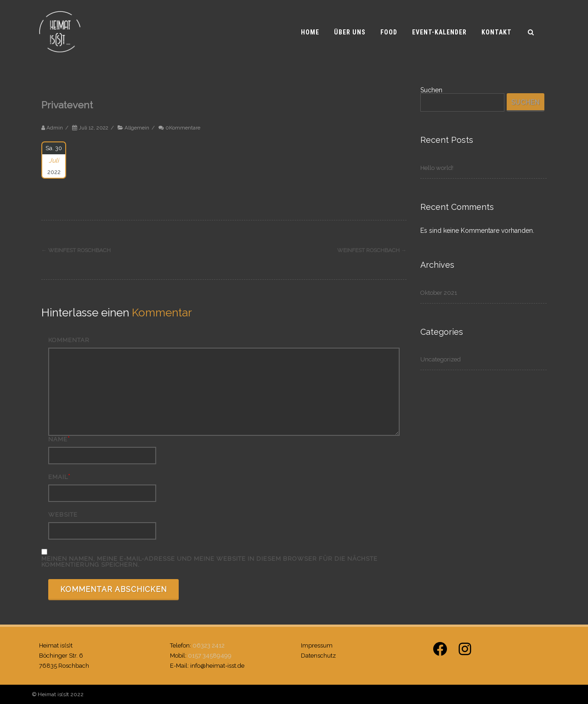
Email (58, 477)
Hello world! (437, 168)
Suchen (431, 90)
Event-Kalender (439, 32)
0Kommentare (183, 128)
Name (58, 439)
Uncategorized (441, 359)
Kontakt (497, 32)
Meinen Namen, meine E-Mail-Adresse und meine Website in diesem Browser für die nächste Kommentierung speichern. (209, 562)
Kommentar (69, 340)
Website (63, 515)
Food (389, 32)
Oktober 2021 (439, 293)
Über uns (350, 32)
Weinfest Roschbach (76, 250)
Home (310, 32)
